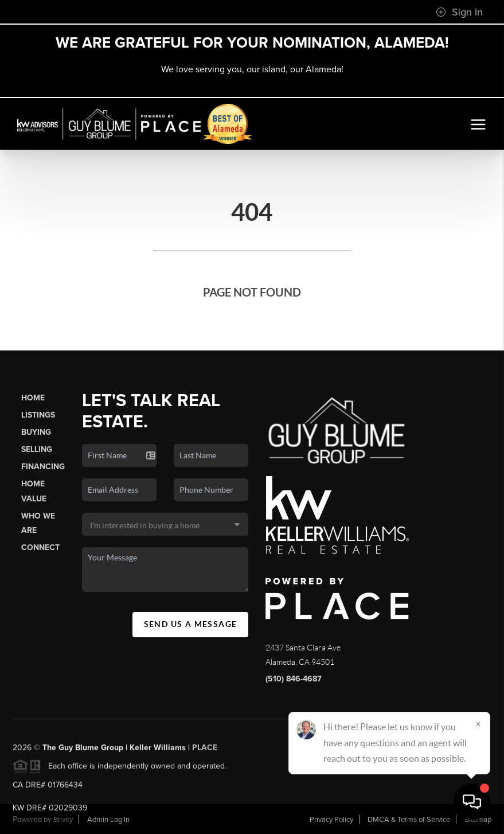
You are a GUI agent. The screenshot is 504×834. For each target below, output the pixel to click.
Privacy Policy (331, 820)
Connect (40, 547)
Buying (36, 432)
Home (33, 398)
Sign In (459, 12)
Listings (38, 415)
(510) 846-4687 (294, 679)
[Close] (478, 724)
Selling (37, 449)
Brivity (63, 820)
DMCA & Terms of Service (409, 820)
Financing (43, 467)
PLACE (205, 751)
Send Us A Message (191, 624)
